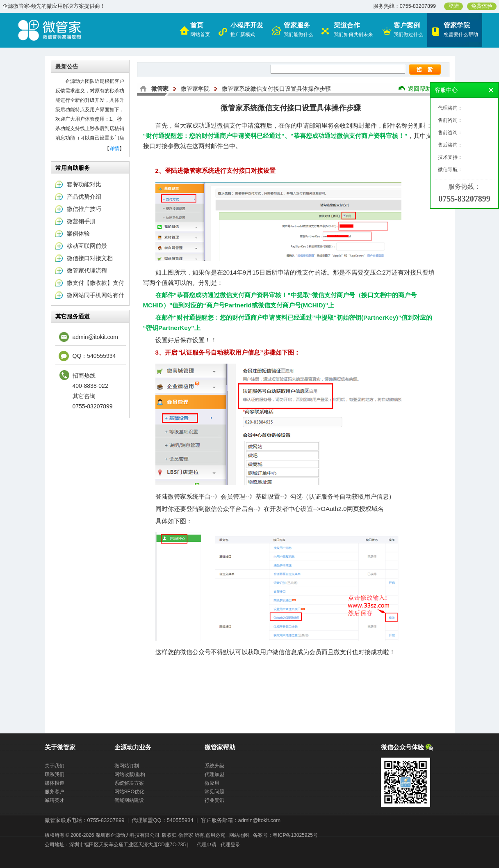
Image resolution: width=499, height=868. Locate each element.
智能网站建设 (129, 800)
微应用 (212, 783)
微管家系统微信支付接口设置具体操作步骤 (276, 89)
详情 (114, 149)
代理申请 (207, 845)
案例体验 (78, 234)
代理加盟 (214, 774)
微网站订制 (127, 766)
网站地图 (239, 835)
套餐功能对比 (84, 184)
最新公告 (67, 66)
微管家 (160, 89)
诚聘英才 (55, 800)
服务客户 (55, 792)
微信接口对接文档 (90, 258)
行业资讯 (214, 800)
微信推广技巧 (84, 209)
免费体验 (482, 6)
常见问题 (214, 792)
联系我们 (55, 774)
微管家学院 (195, 89)
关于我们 (55, 766)
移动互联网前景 (87, 246)
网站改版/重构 (130, 774)
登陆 (453, 6)
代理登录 (230, 845)
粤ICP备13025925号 (295, 835)
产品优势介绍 (84, 197)
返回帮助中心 (425, 89)
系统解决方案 (129, 783)
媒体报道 (55, 783)
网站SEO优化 (129, 792)
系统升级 (214, 766)
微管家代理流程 (87, 270)
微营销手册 (81, 221)
